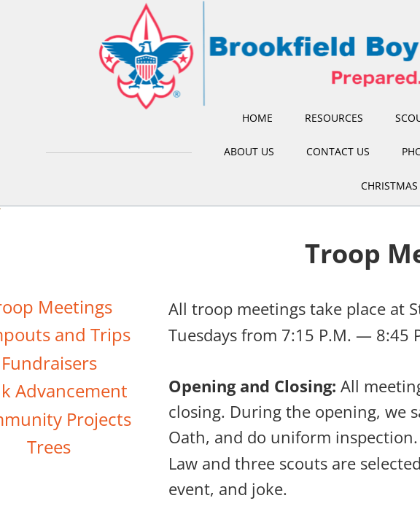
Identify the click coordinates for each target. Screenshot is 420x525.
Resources (334, 118)
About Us (249, 151)
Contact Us (338, 151)
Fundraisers (49, 363)
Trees (49, 447)
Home (257, 118)
